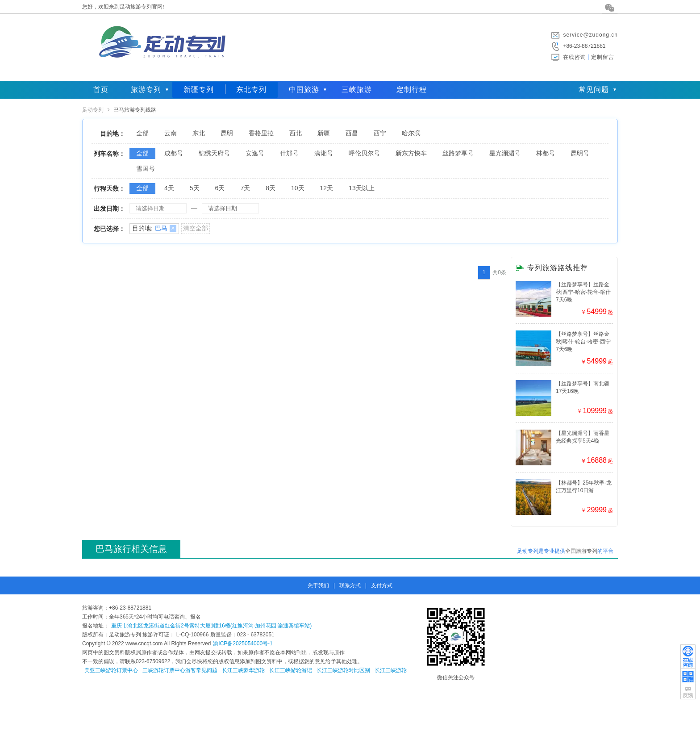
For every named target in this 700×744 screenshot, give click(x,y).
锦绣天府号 (214, 153)
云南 (171, 133)
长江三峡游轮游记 (291, 670)
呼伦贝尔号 (364, 153)
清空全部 (196, 228)
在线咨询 (575, 57)
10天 (298, 188)
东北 (199, 133)
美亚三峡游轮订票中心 (111, 670)
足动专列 (93, 110)
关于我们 (318, 585)
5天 (195, 188)
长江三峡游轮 (391, 670)
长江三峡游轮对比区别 (343, 670)
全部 (142, 133)
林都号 (546, 153)
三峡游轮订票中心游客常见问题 (180, 670)
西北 (296, 133)
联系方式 (350, 585)
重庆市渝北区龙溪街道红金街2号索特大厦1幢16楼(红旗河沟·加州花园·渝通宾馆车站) (211, 626)
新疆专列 (199, 90)
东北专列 (251, 90)
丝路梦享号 (458, 153)
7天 (245, 188)
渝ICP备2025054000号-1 (243, 644)
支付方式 (382, 585)
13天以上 (362, 188)
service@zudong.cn (590, 35)
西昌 (352, 133)
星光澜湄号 (505, 153)
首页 (101, 90)
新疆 (324, 133)
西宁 (380, 133)
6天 (220, 188)
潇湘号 (324, 153)
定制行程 (412, 90)
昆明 (227, 133)
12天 (327, 188)
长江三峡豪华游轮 (243, 670)
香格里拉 (261, 133)
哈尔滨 (411, 133)
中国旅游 (304, 90)
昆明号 (580, 153)
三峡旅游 (357, 90)
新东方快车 (411, 153)
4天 (169, 188)
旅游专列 (146, 90)
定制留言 (603, 57)
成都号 (174, 153)
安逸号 (255, 153)
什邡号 (289, 153)
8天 (271, 188)
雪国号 (146, 168)
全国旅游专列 (581, 551)
